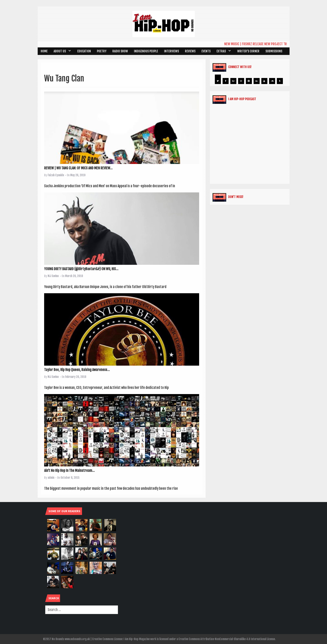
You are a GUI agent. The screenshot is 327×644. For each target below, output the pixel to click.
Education (84, 51)
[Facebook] (226, 81)
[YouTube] (264, 81)
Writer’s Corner (248, 51)
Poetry (102, 51)
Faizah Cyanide (56, 175)
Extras (221, 51)
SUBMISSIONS (274, 51)
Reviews (190, 51)
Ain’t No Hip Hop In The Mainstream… (69, 471)
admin (51, 478)
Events (206, 51)
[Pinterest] (249, 81)
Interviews (171, 51)
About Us (60, 51)
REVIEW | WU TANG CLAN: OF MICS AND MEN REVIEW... (78, 168)
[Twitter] (218, 81)
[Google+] (233, 81)
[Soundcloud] (272, 81)
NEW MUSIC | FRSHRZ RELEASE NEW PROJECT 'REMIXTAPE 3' (266, 44)
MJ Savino (53, 276)
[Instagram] (241, 81)
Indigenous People (146, 51)
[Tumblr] (280, 81)
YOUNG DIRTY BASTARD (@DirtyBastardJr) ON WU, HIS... (81, 269)
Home (44, 51)
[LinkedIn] (257, 81)
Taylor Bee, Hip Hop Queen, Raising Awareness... (77, 370)
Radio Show (120, 51)
